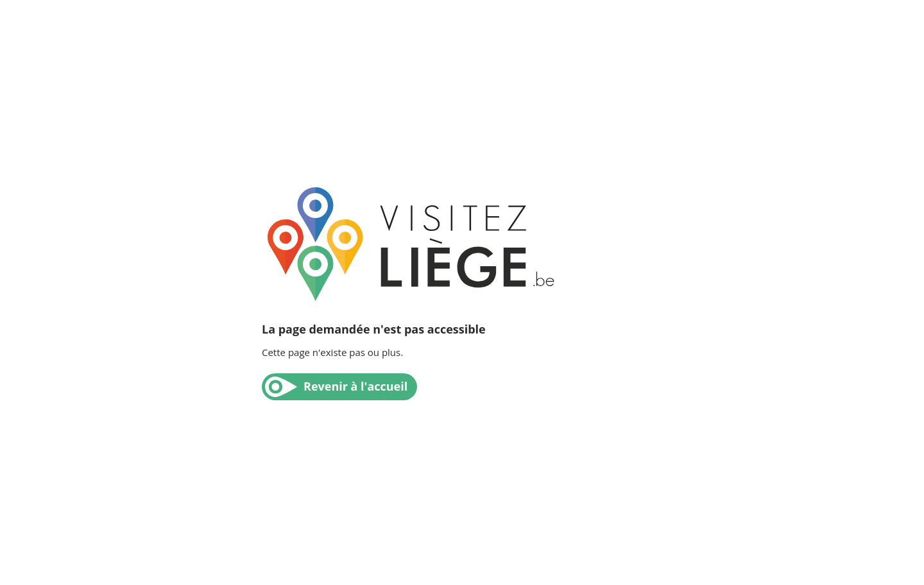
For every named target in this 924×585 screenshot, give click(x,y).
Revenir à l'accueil (355, 386)
